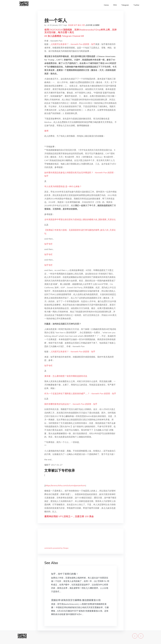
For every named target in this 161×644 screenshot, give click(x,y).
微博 (46, 131)
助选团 (71, 25)
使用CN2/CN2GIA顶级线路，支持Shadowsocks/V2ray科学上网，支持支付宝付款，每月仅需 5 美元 (80, 31)
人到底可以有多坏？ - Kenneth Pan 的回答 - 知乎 (73, 44)
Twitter (136, 5)
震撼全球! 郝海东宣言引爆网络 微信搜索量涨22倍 (76, 600)
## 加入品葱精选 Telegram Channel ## (64, 36)
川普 (83, 25)
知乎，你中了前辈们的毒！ (65, 574)
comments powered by (56, 548)
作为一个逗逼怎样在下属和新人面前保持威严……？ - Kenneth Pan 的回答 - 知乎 (80, 394)
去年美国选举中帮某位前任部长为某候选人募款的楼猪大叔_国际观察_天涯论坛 (80, 219)
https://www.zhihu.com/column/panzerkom (66, 485)
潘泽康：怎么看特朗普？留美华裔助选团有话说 (66, 376)
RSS (115, 5)
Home (106, 5)
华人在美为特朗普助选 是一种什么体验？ (63, 186)
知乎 (75, 25)
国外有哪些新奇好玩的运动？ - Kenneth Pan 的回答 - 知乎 (71, 404)
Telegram (125, 5)
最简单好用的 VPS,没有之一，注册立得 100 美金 (69, 516)
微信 (79, 25)
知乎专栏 (48, 244)
